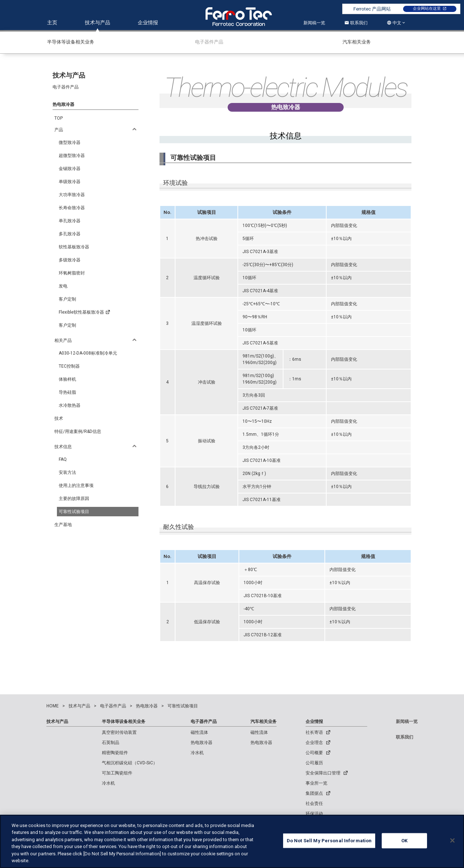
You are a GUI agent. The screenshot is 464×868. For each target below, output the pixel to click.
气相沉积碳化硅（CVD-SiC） (130, 763)
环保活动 (314, 814)
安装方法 (67, 472)
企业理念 (314, 743)
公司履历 (314, 763)
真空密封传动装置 (119, 732)
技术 (59, 418)
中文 (397, 23)
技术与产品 (98, 22)
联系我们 (356, 23)
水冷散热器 (70, 405)
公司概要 (314, 753)
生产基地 (63, 525)
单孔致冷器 (70, 221)
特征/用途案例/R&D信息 (78, 431)
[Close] (452, 842)
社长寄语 (314, 732)
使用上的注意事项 (76, 485)
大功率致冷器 (72, 195)
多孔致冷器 (70, 234)
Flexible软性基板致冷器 (84, 313)
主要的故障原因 (74, 499)
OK (404, 842)
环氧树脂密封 (72, 273)
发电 (63, 286)
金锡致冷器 (70, 169)
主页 (52, 22)
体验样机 (67, 379)
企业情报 (148, 22)
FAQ (63, 459)
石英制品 (111, 743)
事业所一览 (316, 783)
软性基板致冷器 (74, 247)
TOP (59, 118)
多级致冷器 (70, 260)
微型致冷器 (70, 142)
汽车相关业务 (264, 722)
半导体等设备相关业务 (124, 722)
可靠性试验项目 (74, 512)
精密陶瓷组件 (115, 753)
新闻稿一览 (314, 23)
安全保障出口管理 (323, 773)
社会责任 (314, 803)
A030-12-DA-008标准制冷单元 (88, 353)
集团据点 (314, 793)
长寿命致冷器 (72, 208)
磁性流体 (199, 732)
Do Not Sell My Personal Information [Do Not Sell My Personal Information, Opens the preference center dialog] (329, 842)
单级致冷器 (70, 182)
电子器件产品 (204, 722)
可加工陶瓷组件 (117, 773)
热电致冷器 (202, 743)
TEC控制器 (69, 366)
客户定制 (67, 299)
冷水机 (108, 783)
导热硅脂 (67, 392)
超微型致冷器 (72, 156)
